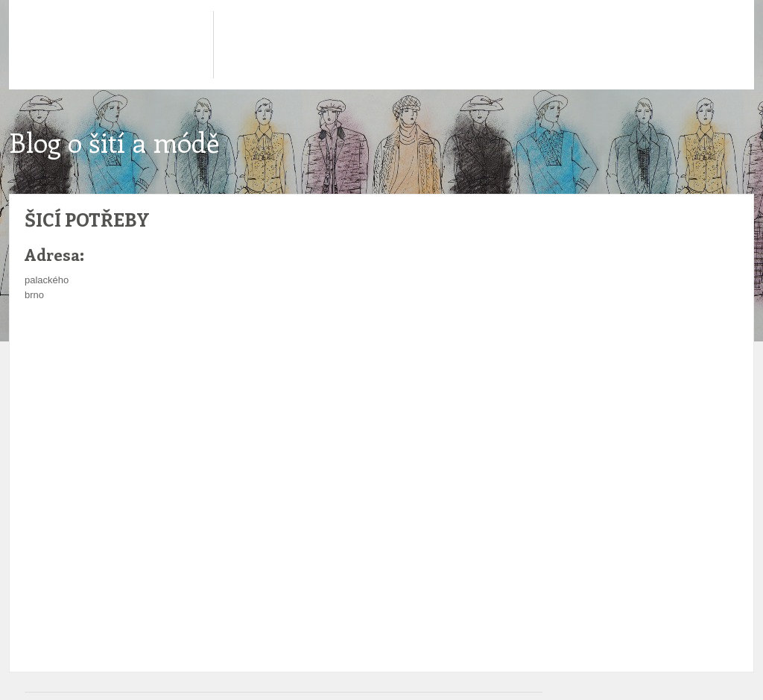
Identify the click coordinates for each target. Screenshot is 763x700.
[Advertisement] (288, 347)
